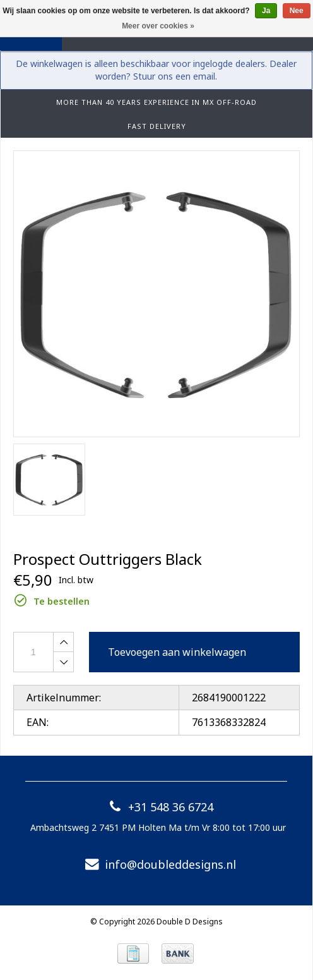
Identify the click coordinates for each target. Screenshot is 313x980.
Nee (297, 11)
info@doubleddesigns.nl (158, 864)
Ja (266, 11)
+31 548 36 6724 (158, 807)
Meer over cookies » (158, 26)
